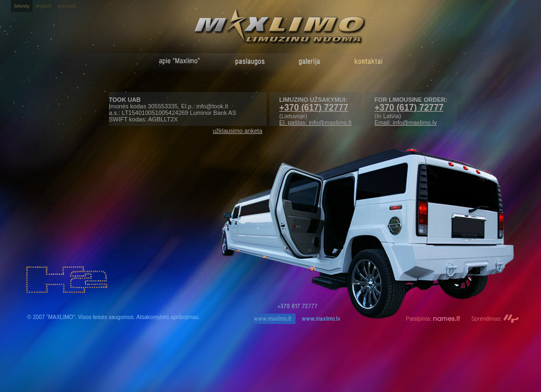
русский (67, 6)
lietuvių (22, 6)
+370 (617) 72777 (409, 108)
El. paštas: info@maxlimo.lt (315, 122)
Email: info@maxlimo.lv (405, 122)
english (44, 6)
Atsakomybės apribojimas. (168, 317)
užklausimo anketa (238, 131)
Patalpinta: (433, 319)
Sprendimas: (495, 319)
